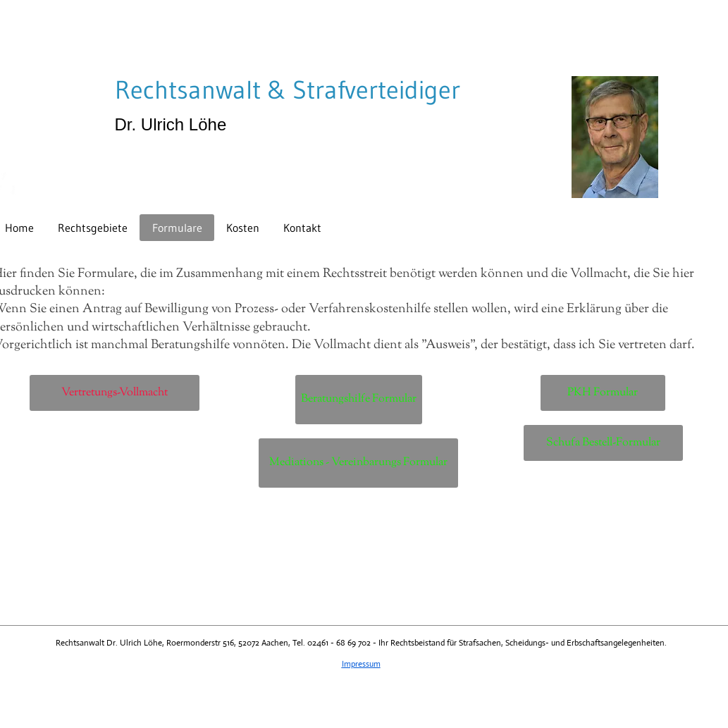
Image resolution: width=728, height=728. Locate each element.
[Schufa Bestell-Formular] (603, 443)
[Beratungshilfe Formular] (359, 400)
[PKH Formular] (603, 393)
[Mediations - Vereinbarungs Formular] (358, 463)
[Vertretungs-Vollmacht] (115, 393)
